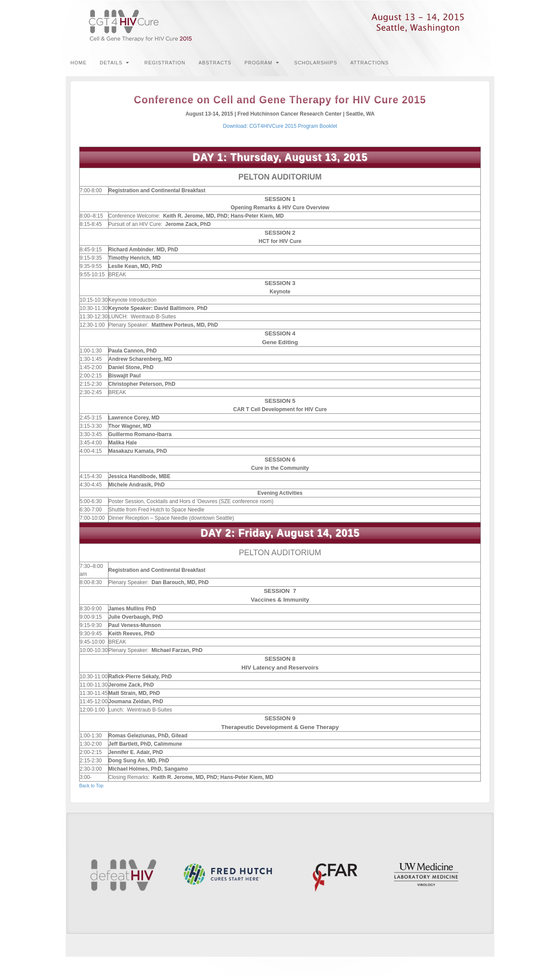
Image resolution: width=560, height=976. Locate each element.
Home (79, 63)
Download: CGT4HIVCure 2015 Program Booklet (280, 126)
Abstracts (215, 63)
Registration (165, 63)
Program (262, 63)
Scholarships (316, 63)
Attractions (370, 63)
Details (114, 63)
